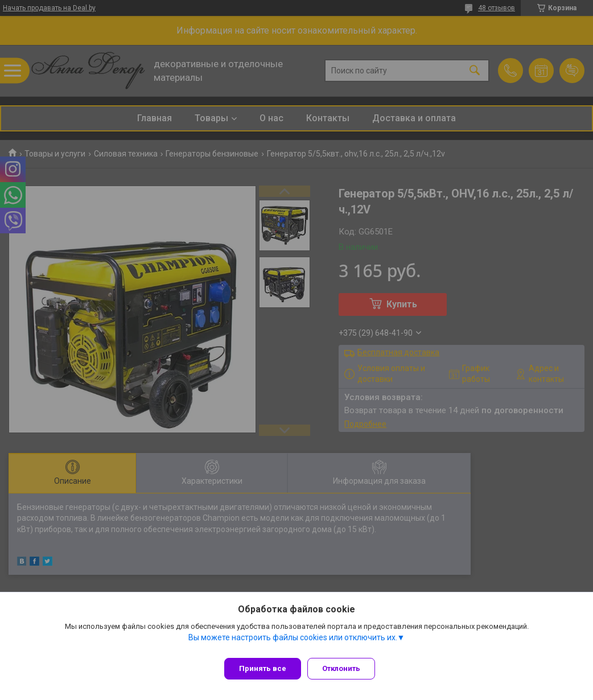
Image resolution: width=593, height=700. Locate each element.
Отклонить (346, 668)
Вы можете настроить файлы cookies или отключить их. (293, 643)
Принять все (263, 668)
